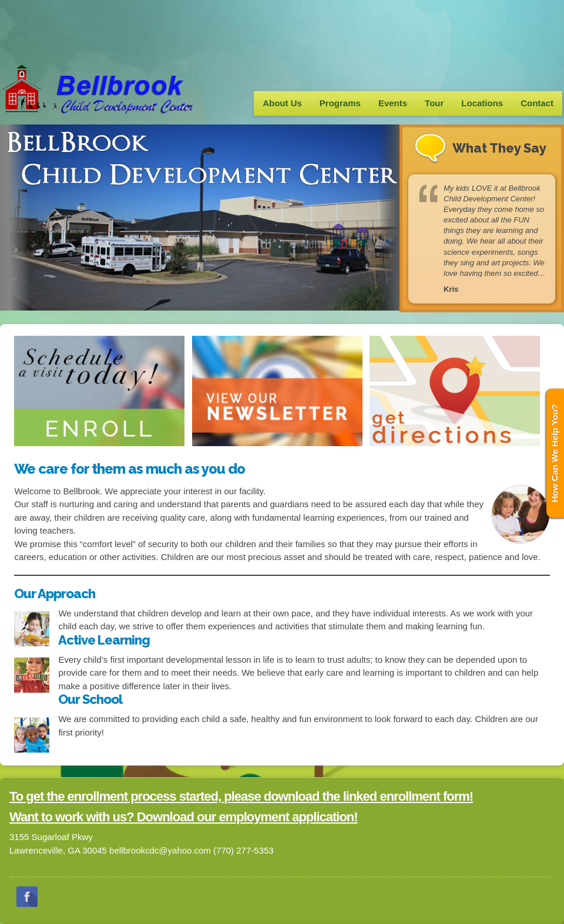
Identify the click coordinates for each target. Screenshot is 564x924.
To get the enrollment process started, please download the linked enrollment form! (241, 796)
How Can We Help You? (554, 453)
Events (393, 103)
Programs (340, 103)
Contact (537, 103)
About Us (282, 103)
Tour (434, 103)
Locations (482, 103)
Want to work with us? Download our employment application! (184, 817)
